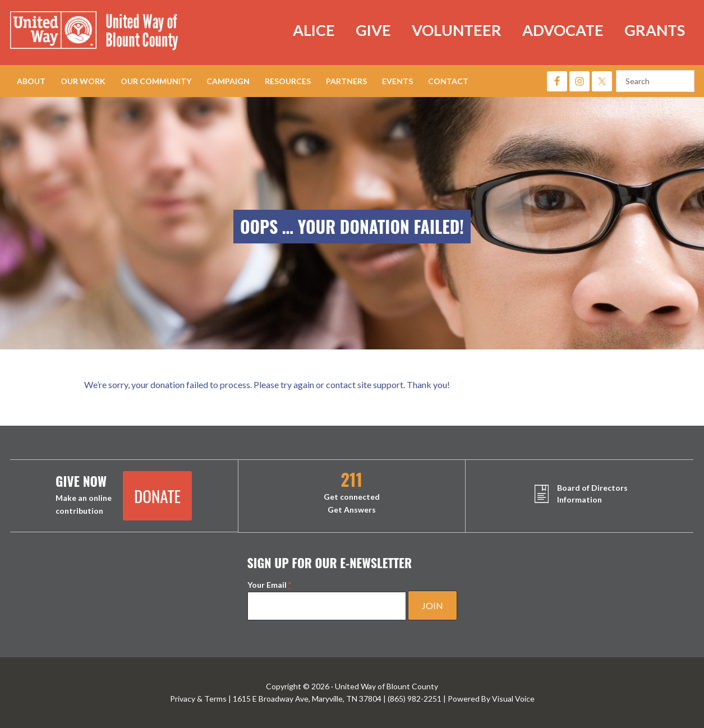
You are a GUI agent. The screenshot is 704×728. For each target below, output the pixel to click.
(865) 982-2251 (415, 699)
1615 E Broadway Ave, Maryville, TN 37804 (307, 699)
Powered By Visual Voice (491, 699)
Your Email (269, 585)
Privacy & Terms (198, 699)
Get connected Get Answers (352, 493)
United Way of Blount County (105, 33)
